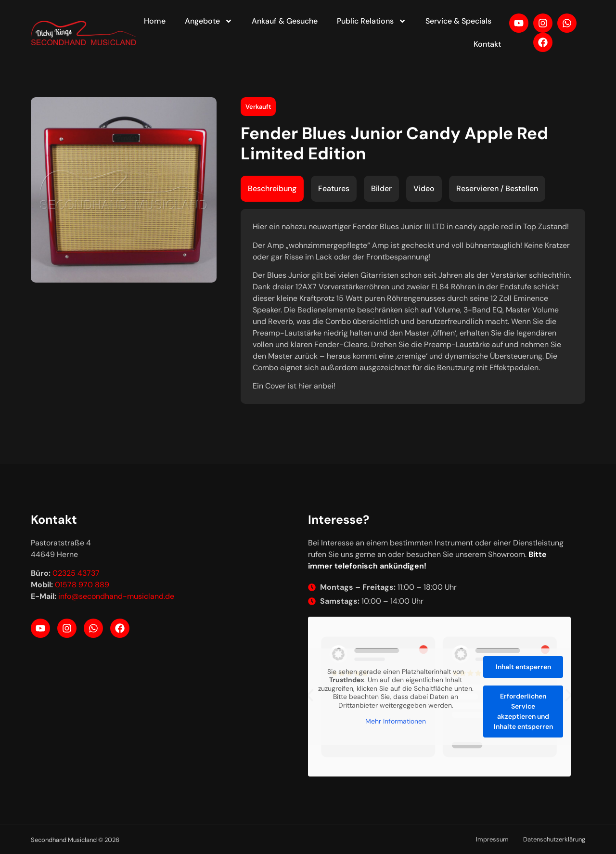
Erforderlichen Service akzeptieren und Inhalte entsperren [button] (523, 711)
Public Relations (372, 21)
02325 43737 (76, 573)
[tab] (272, 189)
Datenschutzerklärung (554, 839)
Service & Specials (458, 21)
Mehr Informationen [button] (396, 721)
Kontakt (487, 44)
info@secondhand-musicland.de (116, 596)
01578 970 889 (82, 585)
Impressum (492, 839)
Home (155, 21)
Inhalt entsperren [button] (523, 667)
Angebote (209, 21)
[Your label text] (84, 33)
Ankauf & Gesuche (285, 21)
